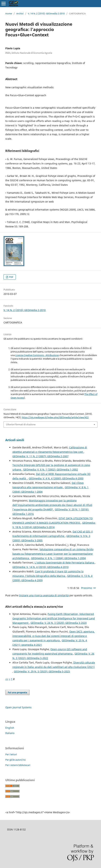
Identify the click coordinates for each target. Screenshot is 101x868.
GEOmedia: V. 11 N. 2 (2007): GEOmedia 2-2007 (40, 456)
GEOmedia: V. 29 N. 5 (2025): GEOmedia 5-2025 (42, 671)
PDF (11, 277)
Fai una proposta (17, 692)
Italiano (10, 733)
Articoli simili (15, 440)
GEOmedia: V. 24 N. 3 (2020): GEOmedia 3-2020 (59, 623)
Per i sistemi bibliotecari (18, 765)
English (10, 728)
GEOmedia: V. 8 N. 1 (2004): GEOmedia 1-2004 (58, 558)
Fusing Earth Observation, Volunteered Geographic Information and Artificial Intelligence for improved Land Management (54, 618)
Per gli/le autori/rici (16, 760)
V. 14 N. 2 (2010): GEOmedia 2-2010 (46, 13)
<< (7, 679)
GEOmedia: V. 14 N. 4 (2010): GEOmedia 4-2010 (40, 567)
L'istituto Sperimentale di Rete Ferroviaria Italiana (65, 563)
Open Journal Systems (18, 707)
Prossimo (87, 588)
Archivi (20, 13)
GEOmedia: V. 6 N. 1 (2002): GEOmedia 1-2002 (51, 470)
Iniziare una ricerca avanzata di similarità (44, 595)
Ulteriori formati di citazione (21, 424)
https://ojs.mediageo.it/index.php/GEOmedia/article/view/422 (55, 417)
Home (9, 13)
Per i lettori (11, 754)
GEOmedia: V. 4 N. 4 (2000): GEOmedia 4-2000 (56, 478)
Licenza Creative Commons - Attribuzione (37, 355)
